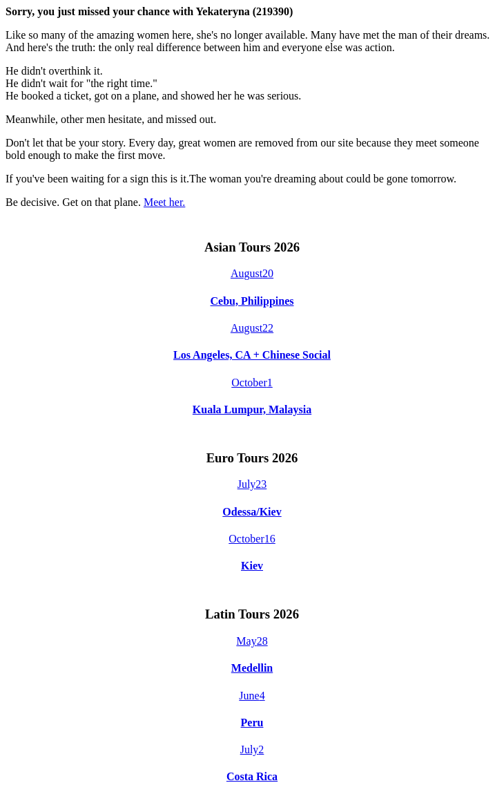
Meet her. (164, 202)
